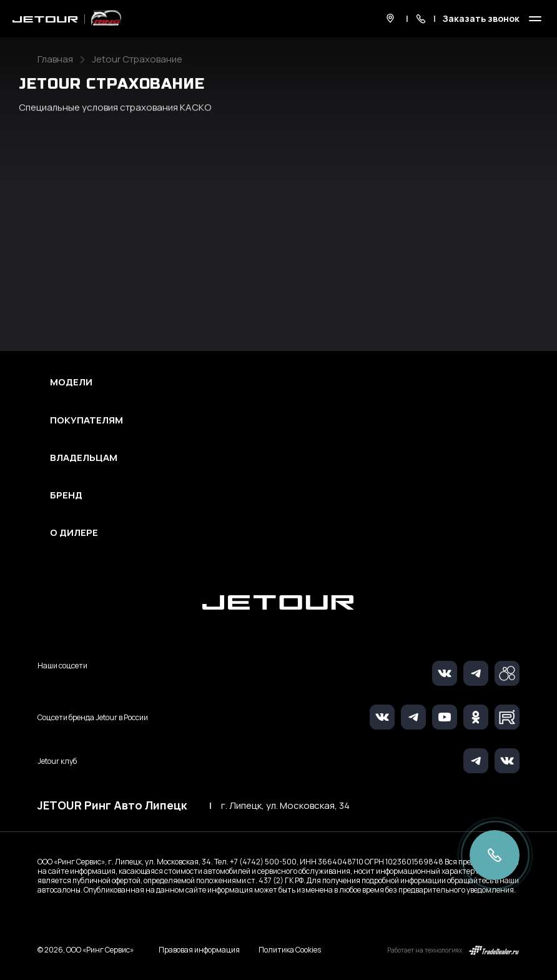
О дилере (74, 533)
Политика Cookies (290, 950)
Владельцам (84, 458)
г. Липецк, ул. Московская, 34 (285, 806)
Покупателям (86, 420)
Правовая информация (199, 950)
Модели (71, 382)
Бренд (66, 495)
